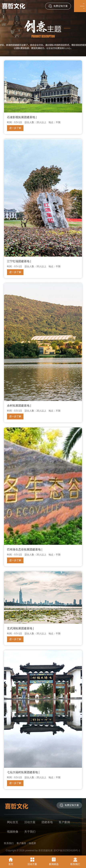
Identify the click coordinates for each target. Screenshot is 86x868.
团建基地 (47, 822)
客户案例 (64, 822)
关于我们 (30, 832)
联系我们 (75, 862)
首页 (11, 862)
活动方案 (30, 822)
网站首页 (13, 822)
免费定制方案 (58, 6)
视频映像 (13, 832)
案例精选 (54, 862)
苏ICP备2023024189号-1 (67, 850)
